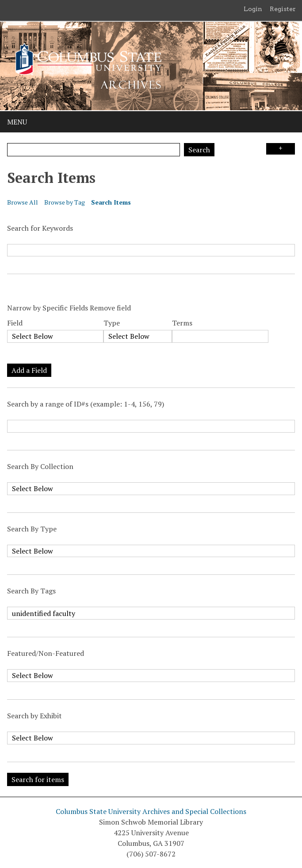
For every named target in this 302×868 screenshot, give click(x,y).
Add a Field (29, 370)
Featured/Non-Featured (46, 653)
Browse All (23, 202)
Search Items (111, 202)
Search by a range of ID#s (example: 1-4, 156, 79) (86, 404)
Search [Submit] (199, 150)
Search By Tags (31, 591)
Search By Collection (40, 466)
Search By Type (32, 529)
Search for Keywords (40, 228)
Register (283, 9)
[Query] (94, 150)
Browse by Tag (65, 202)
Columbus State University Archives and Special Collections (151, 811)
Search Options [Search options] (281, 149)
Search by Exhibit (34, 716)
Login (253, 9)
